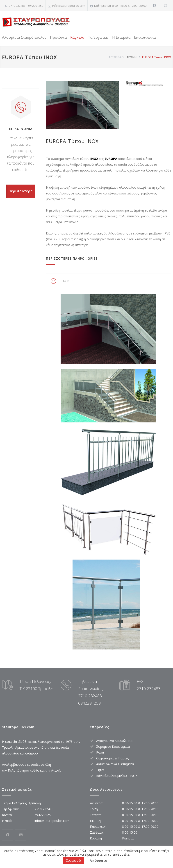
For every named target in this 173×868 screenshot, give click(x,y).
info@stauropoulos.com (69, 6)
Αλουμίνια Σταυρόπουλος (24, 37)
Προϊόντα (58, 37)
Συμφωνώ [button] (73, 860)
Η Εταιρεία (121, 37)
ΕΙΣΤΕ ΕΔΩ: (117, 57)
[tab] (108, 281)
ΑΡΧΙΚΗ (132, 57)
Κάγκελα (77, 37)
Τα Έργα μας (98, 37)
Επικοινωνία (145, 37)
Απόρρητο (98, 860)
